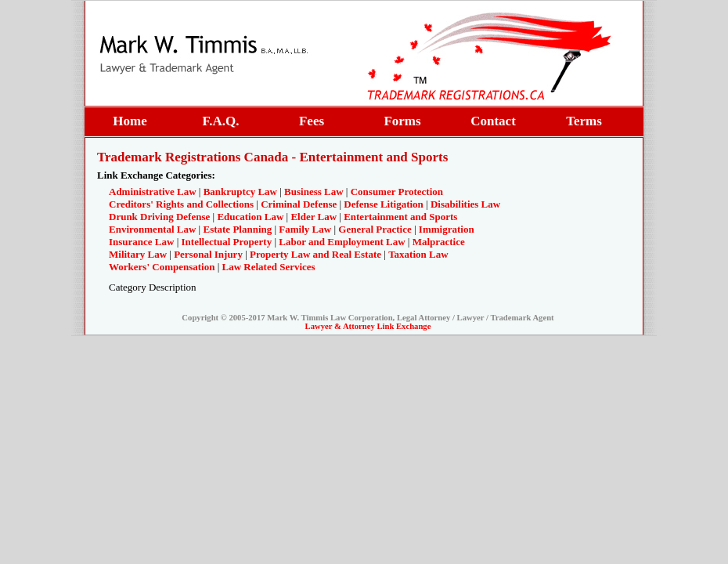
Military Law (138, 254)
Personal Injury (208, 254)
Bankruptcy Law (240, 192)
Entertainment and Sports (400, 217)
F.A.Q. (220, 121)
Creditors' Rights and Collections (181, 204)
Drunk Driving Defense (159, 217)
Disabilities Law (465, 204)
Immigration (447, 229)
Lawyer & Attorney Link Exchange (368, 326)
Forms (402, 121)
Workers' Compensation (162, 267)
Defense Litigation (383, 204)
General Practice (375, 229)
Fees (312, 121)
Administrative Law (153, 192)
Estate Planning (237, 229)
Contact (493, 121)
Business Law (314, 192)
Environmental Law (152, 229)
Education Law (250, 217)
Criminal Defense (299, 204)
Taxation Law (418, 254)
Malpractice (439, 242)
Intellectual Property (227, 242)
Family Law (305, 229)
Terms (584, 121)
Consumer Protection (397, 192)
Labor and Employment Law (342, 242)
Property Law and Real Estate (315, 254)
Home (130, 121)
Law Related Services (269, 267)
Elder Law (314, 217)
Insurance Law (141, 242)
